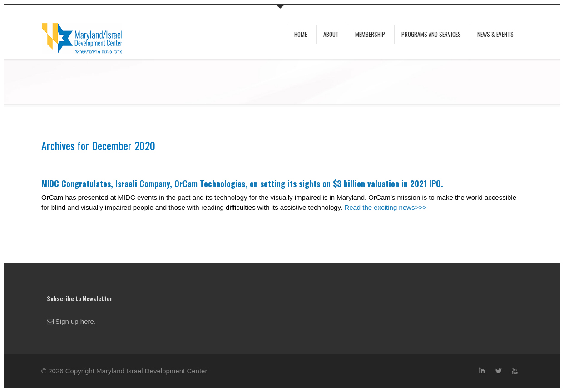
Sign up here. (71, 321)
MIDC (78, 36)
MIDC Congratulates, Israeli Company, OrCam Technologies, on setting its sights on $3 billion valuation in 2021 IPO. (242, 184)
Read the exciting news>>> (385, 207)
